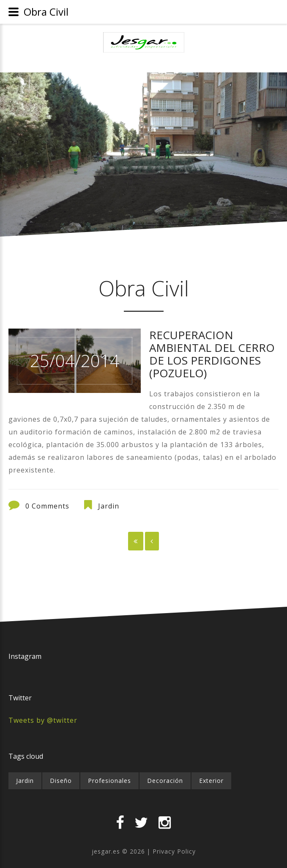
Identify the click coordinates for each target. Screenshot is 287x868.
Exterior (211, 781)
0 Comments (47, 506)
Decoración (165, 781)
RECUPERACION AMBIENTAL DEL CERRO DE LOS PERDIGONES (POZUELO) (212, 354)
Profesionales (109, 781)
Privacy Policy (174, 851)
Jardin (109, 506)
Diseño (61, 781)
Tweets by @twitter (43, 720)
